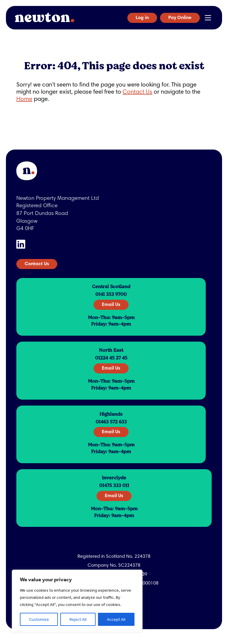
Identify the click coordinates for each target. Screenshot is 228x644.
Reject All (78, 619)
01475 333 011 (114, 486)
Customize (39, 619)
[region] (77, 601)
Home (24, 99)
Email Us (111, 305)
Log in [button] (142, 18)
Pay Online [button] (180, 18)
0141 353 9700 (111, 294)
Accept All (116, 619)
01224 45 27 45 (111, 358)
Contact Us (137, 92)
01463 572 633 (111, 422)
